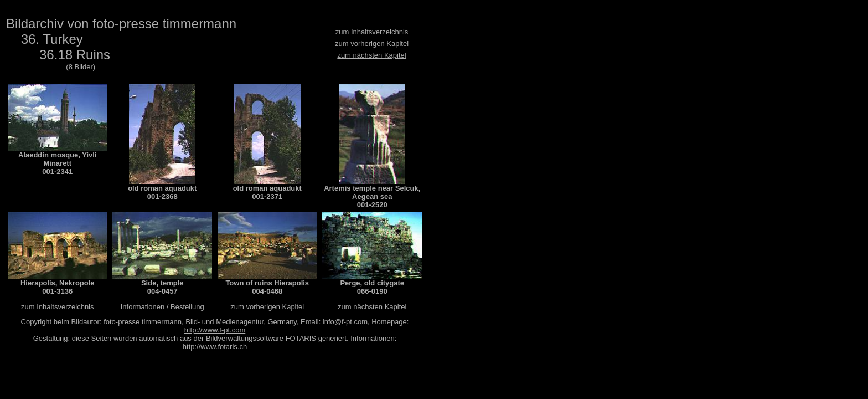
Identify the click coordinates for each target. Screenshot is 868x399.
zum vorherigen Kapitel (372, 44)
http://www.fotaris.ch (215, 347)
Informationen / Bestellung (162, 307)
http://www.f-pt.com (215, 330)
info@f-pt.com (345, 322)
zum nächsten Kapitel (371, 55)
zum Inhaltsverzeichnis (372, 32)
